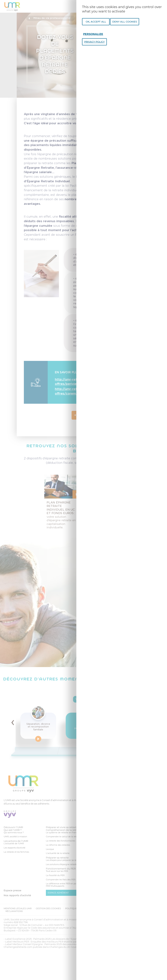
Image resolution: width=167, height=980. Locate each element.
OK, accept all (96, 22)
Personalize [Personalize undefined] (93, 34)
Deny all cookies (125, 22)
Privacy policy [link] (94, 42)
